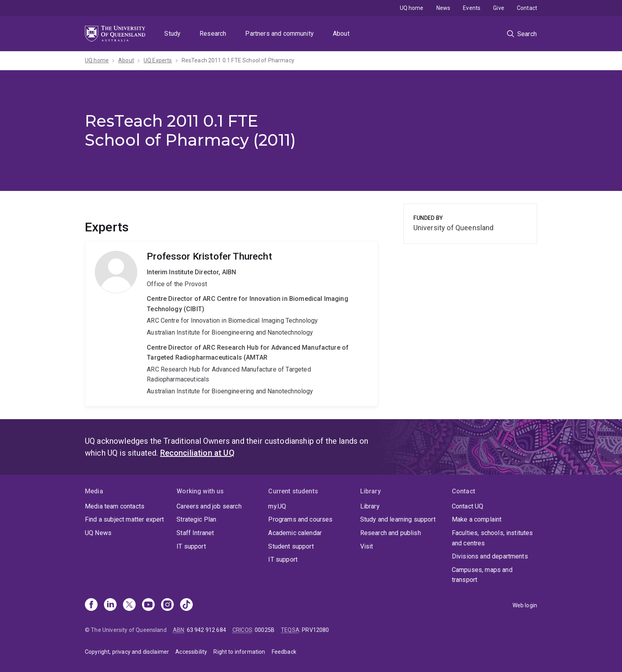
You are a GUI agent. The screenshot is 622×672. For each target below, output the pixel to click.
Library (370, 506)
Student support (291, 546)
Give (499, 8)
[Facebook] (91, 605)
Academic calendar (295, 533)
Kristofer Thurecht (231, 323)
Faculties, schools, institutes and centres (492, 538)
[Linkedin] (110, 605)
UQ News (98, 533)
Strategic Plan (196, 519)
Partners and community (279, 34)
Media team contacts (115, 506)
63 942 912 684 (206, 630)
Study (172, 34)
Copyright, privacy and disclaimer (127, 652)
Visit (367, 546)
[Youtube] (148, 605)
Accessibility (191, 652)
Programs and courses (300, 519)
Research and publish (391, 533)
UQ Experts (158, 60)
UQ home (412, 8)
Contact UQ (468, 506)
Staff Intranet (195, 533)
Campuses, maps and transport (482, 575)
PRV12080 (315, 630)
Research (213, 34)
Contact (527, 8)
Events (472, 8)
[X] (129, 605)
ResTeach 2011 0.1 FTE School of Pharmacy (238, 60)
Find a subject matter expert (124, 519)
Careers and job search (209, 506)
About (341, 34)
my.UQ (277, 506)
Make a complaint (477, 519)
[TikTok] (186, 605)
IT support (191, 546)
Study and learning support (398, 519)
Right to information (239, 652)
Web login (525, 605)
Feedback (284, 652)
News (443, 8)
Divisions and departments (490, 556)
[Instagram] (167, 605)
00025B (265, 630)
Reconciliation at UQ (197, 453)
